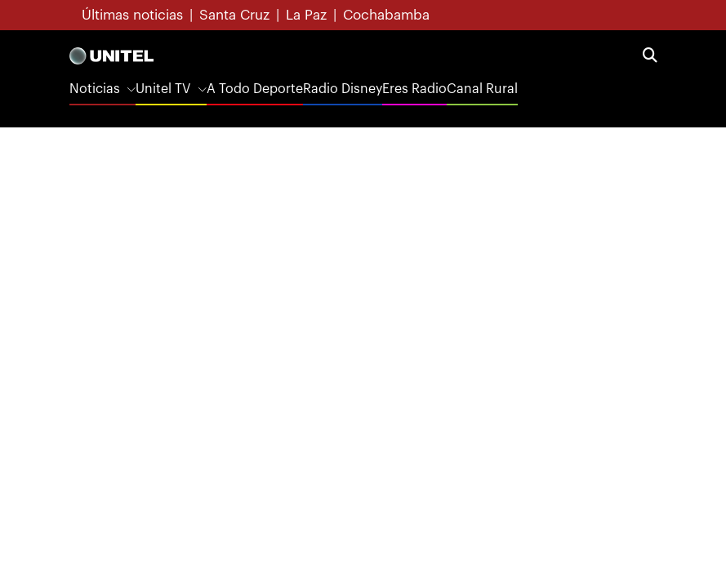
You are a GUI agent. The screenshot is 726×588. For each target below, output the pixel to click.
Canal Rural (482, 89)
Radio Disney (343, 89)
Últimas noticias (132, 15)
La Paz (306, 15)
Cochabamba (386, 15)
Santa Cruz (234, 15)
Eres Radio (414, 89)
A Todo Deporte (255, 89)
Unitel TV (163, 89)
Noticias (95, 89)
